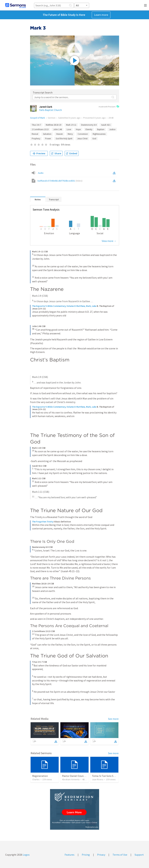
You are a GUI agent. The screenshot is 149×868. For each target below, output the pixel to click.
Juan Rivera (98, 779)
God (94, 139)
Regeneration (40, 776)
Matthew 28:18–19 (53, 125)
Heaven (60, 134)
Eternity (89, 129)
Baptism (101, 129)
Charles (36, 779)
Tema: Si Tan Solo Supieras (107, 776)
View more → (109, 241)
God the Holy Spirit (64, 139)
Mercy (70, 134)
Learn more (101, 15)
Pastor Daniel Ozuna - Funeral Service (83, 776)
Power (48, 139)
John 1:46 (58, 129)
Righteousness (99, 134)
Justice (112, 129)
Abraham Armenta (71, 779)
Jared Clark (46, 107)
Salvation (47, 134)
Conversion (83, 134)
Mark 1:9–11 (71, 125)
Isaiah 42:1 (106, 125)
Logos (26, 855)
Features (70, 855)
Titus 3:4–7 (36, 125)
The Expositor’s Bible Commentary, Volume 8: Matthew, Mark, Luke (64, 306)
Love (69, 129)
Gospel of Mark (38, 118)
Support (139, 855)
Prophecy (36, 139)
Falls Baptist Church (51, 110)
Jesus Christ (82, 139)
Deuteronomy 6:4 (89, 125)
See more (113, 719)
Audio (41, 173)
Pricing (86, 855)
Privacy (101, 855)
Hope (78, 129)
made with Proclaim (109, 107)
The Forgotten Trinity (43, 522)
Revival (35, 134)
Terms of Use (120, 855)
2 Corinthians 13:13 (40, 129)
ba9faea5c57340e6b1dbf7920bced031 (60, 181)
